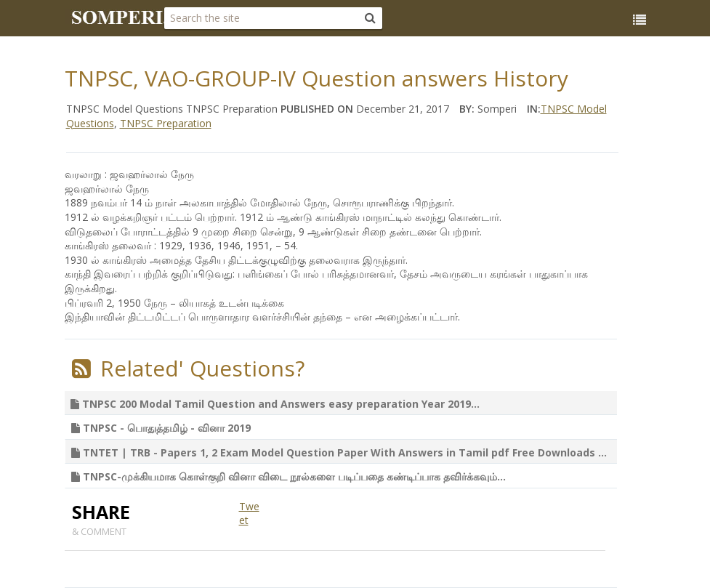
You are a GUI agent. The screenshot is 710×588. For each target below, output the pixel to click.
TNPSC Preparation (166, 123)
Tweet (249, 514)
